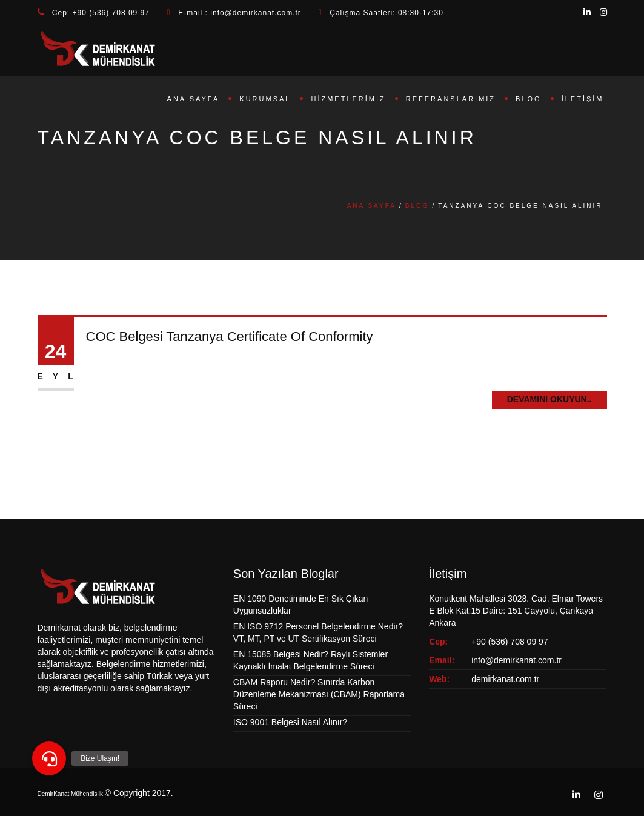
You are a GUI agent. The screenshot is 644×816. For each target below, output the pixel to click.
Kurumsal (265, 99)
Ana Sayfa (194, 99)
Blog (529, 99)
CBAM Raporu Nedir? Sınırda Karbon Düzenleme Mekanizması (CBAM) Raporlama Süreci (319, 694)
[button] (49, 758)
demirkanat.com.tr (505, 679)
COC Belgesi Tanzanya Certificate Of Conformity (230, 337)
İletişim (583, 99)
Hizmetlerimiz (348, 99)
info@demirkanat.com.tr (516, 660)
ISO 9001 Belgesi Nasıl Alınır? (290, 722)
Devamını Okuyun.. (549, 399)
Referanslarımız (451, 99)
